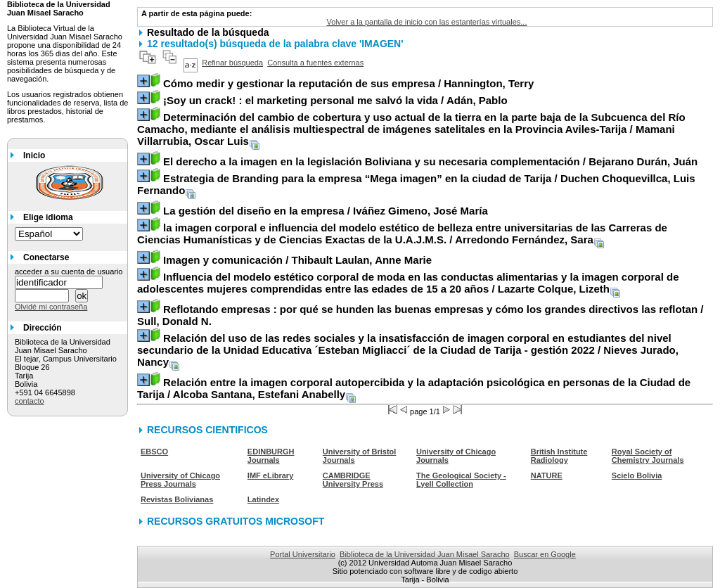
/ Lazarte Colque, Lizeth (408, 283)
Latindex (263, 499)
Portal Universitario (303, 554)
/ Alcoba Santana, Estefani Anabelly (414, 388)
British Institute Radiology (559, 456)
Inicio (34, 155)
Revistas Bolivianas (177, 499)
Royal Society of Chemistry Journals (648, 456)
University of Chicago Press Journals (180, 480)
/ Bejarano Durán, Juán (430, 161)
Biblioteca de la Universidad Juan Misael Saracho (425, 554)
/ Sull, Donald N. (420, 315)
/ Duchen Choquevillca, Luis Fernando (416, 184)
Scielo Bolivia (637, 475)
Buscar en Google (545, 554)
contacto (30, 401)
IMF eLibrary (270, 475)
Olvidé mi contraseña (51, 307)
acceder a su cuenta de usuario (69, 271)
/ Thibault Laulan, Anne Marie (297, 260)
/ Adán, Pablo (335, 100)
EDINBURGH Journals (271, 456)
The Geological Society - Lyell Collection (461, 480)
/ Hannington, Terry (348, 83)
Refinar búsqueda (232, 63)
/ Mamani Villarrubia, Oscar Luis (411, 129)
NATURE (547, 475)
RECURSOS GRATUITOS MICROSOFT (236, 521)
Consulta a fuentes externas (315, 63)
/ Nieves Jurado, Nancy (408, 350)
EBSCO (154, 452)
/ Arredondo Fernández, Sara (402, 234)
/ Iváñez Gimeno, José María (326, 211)
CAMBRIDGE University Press (353, 480)
